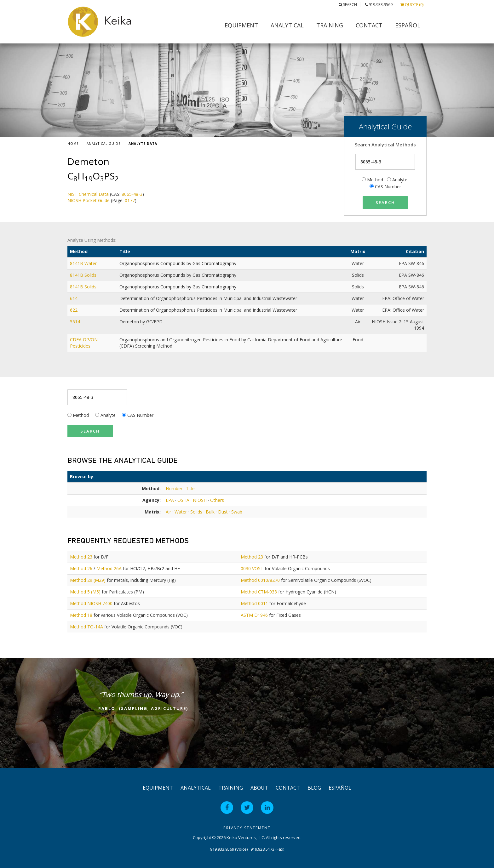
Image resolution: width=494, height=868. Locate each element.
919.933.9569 (379, 5)
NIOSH (200, 500)
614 (74, 298)
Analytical (287, 25)
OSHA (183, 500)
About (259, 788)
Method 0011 (254, 603)
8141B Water (84, 263)
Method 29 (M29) (88, 580)
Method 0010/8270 (260, 580)
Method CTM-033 (259, 592)
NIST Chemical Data (88, 194)
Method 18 (81, 615)
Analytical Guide (104, 144)
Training (330, 25)
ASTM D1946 (254, 615)
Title (190, 488)
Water (181, 512)
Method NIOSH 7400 (91, 603)
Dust (223, 512)
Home (73, 144)
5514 (76, 322)
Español (408, 25)
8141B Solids (84, 275)
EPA (170, 500)
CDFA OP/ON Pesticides (84, 343)
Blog (314, 788)
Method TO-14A (86, 627)
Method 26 (81, 568)
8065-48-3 (132, 194)
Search (348, 5)
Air (168, 512)
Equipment (241, 25)
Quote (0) (412, 5)
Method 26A (109, 568)
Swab (237, 512)
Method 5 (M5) (85, 592)
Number (174, 488)
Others (217, 500)
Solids (196, 512)
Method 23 (81, 557)
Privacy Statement (247, 828)
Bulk (210, 512)
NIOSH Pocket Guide (89, 200)
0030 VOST (252, 568)
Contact (369, 25)
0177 (130, 200)
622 (74, 310)
